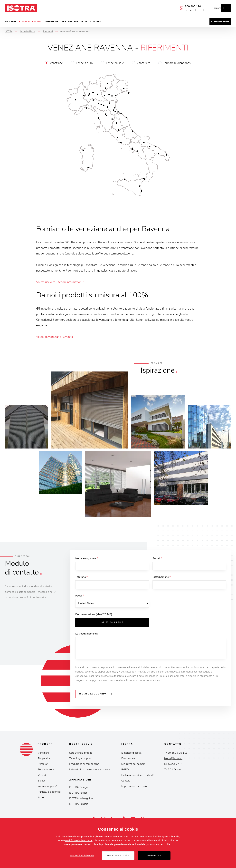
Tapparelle (44, 759)
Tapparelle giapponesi (177, 63)
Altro (41, 798)
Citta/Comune (162, 578)
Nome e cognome (87, 558)
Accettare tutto (154, 856)
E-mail (157, 558)
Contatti (96, 22)
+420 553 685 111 (176, 754)
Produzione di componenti (84, 765)
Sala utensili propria (81, 754)
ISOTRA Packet (78, 794)
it (224, 8)
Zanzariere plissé (47, 787)
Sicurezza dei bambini (134, 765)
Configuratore (220, 22)
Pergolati (43, 765)
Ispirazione (52, 22)
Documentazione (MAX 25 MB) (94, 616)
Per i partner (70, 22)
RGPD (125, 770)
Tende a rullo (84, 63)
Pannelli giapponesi (49, 793)
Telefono (81, 578)
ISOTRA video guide (81, 799)
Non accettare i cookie (118, 856)
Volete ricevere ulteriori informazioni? (60, 282)
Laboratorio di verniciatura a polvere (90, 770)
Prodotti (10, 22)
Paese (80, 597)
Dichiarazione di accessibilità (138, 776)
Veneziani (43, 754)
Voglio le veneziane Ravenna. (55, 337)
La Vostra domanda (87, 636)
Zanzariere (143, 63)
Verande (42, 776)
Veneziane (56, 63)
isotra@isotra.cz (173, 759)
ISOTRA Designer (80, 788)
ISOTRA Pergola (79, 805)
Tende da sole (115, 63)
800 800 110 (188, 6)
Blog (84, 22)
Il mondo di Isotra (30, 22)
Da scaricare (128, 759)
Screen (42, 782)
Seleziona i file (112, 624)
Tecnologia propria (80, 759)
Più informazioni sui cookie (79, 840)
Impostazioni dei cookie (135, 787)
